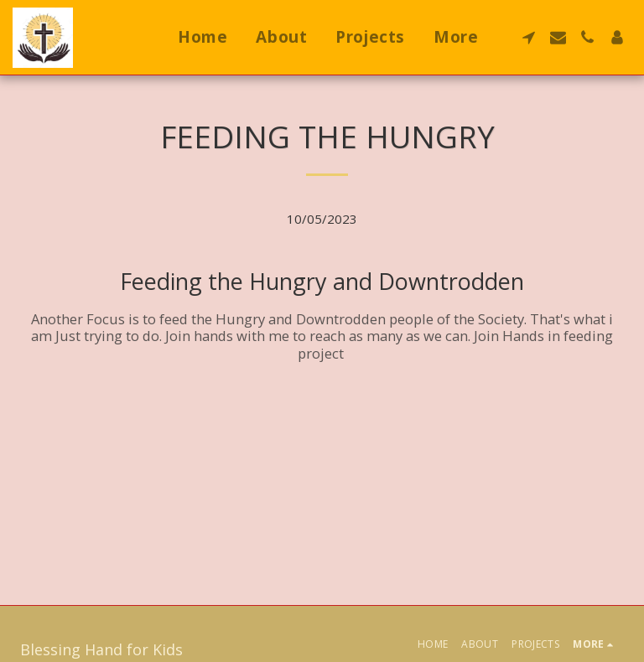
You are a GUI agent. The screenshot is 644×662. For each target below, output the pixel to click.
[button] (529, 37)
